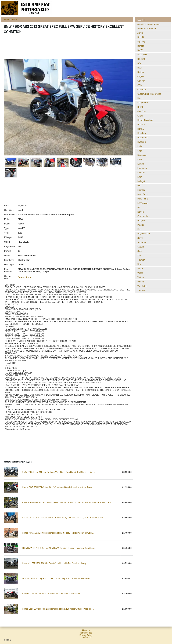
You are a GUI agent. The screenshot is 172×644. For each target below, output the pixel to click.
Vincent (141, 282)
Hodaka (141, 125)
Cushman (142, 90)
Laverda (141, 173)
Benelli (141, 37)
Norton (141, 212)
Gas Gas (141, 111)
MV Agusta (142, 203)
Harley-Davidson (145, 120)
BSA (139, 63)
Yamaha (141, 290)
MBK (140, 186)
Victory (141, 277)
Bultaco (141, 72)
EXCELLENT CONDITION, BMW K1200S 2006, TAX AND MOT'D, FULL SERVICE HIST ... (64, 518)
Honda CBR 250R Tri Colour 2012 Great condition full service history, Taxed (57, 487)
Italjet (140, 151)
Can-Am (141, 81)
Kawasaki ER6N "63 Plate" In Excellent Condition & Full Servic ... (52, 594)
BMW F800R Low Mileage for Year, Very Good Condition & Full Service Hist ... (58, 472)
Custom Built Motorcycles (149, 94)
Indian (140, 146)
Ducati (140, 107)
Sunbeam (142, 242)
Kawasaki (142, 155)
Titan (140, 256)
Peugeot (141, 221)
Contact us (86, 638)
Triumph (141, 260)
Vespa (140, 273)
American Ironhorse (147, 28)
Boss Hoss (142, 55)
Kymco (141, 164)
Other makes (143, 216)
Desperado (143, 103)
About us (86, 630)
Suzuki (141, 247)
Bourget (141, 59)
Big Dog (141, 42)
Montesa (141, 190)
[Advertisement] (67, 47)
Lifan (140, 177)
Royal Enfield (144, 234)
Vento (140, 269)
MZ (139, 208)
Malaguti (141, 181)
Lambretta (142, 168)
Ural (139, 264)
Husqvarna (142, 138)
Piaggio (141, 225)
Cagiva (141, 77)
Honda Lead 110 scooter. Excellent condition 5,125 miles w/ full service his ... (58, 609)
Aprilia (140, 33)
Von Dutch (142, 286)
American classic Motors (149, 24)
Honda (140, 129)
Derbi (140, 98)
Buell (140, 68)
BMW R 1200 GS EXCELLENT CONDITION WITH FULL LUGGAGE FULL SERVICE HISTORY (67, 503)
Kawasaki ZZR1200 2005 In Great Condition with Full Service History (54, 563)
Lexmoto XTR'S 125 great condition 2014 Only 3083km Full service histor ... (57, 578)
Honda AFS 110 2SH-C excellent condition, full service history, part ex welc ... (58, 533)
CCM (140, 85)
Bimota (141, 46)
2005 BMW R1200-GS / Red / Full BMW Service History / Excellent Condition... (59, 548)
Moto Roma (143, 199)
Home (7, 20)
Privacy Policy (86, 635)
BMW (14, 20)
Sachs (140, 238)
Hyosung (141, 142)
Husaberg (142, 133)
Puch (140, 229)
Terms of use (86, 633)
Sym (139, 251)
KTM (140, 159)
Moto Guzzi (143, 194)
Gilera (140, 116)
